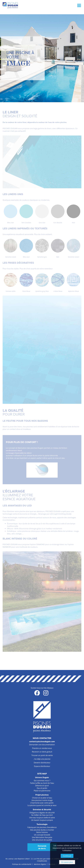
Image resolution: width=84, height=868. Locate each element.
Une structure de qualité (42, 840)
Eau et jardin (42, 788)
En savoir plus (67, 862)
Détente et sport (42, 785)
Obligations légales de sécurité (42, 812)
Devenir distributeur (42, 762)
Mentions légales (40, 864)
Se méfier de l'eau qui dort (42, 815)
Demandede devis (42, 847)
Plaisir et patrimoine (42, 791)
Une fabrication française (42, 837)
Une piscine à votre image (42, 800)
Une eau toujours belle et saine (42, 817)
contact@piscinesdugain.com (42, 741)
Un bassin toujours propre (42, 820)
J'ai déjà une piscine (42, 759)
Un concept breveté (42, 835)
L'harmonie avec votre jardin (42, 803)
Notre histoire (42, 832)
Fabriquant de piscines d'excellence (42, 827)
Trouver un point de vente (42, 755)
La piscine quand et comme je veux (42, 805)
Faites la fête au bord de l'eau (42, 783)
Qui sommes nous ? (42, 780)
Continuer (67, 856)
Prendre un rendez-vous (42, 748)
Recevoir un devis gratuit (42, 752)
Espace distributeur (42, 766)
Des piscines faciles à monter (42, 830)
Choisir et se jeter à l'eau (42, 798)
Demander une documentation (42, 744)
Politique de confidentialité (22, 864)
